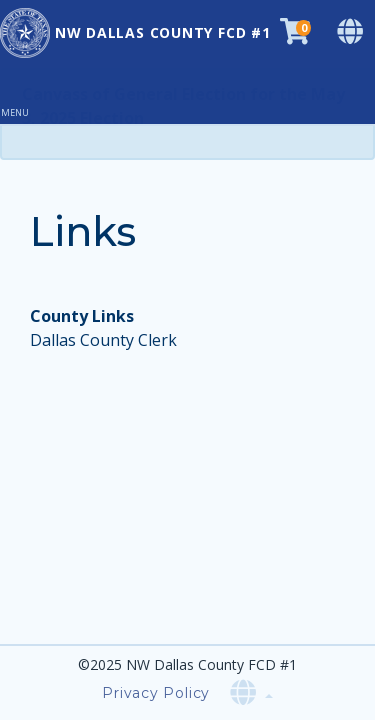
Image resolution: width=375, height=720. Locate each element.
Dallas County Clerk (103, 340)
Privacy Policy (156, 693)
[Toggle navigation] (23, 95)
